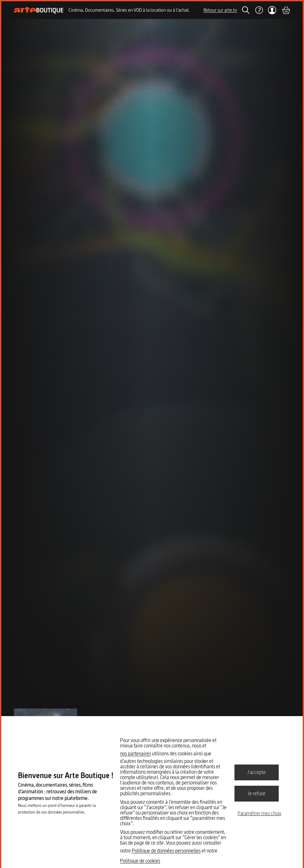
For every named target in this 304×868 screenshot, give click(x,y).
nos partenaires (136, 753)
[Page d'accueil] (39, 10)
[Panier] (286, 10)
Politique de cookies (140, 861)
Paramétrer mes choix (259, 813)
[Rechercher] (246, 10)
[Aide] (259, 10)
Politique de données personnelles (166, 851)
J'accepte (256, 772)
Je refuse (256, 793)
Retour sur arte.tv (220, 10)
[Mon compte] (272, 10)
